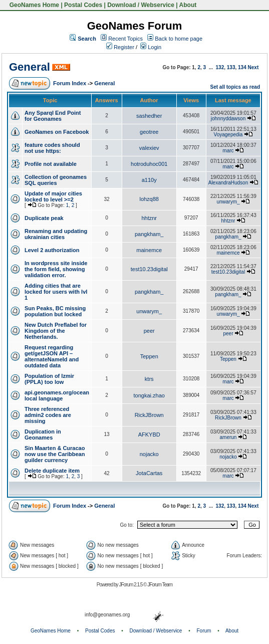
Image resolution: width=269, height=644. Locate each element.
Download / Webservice (141, 5)
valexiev (149, 148)
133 (231, 67)
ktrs (149, 379)
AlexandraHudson (228, 183)
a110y (149, 180)
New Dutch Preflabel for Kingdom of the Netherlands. (56, 331)
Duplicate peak (44, 218)
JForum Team (160, 585)
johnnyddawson (228, 119)
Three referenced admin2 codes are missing (48, 415)
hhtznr (149, 218)
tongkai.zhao (149, 395)
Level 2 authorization (52, 250)
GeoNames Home (33, 5)
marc (228, 151)
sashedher (149, 116)
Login (151, 47)
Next (253, 67)
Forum (204, 631)
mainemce (149, 250)
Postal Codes (83, 5)
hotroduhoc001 (149, 164)
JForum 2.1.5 (131, 585)
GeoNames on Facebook (57, 132)
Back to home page (179, 39)
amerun (228, 437)
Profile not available (51, 164)
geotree (149, 132)
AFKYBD (149, 435)
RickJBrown (149, 415)
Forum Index (70, 83)
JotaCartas (149, 473)
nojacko (149, 454)
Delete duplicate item (52, 471)
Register (120, 47)
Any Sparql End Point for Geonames (53, 116)
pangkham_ (149, 234)
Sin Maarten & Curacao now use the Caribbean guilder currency (55, 454)
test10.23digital (149, 269)
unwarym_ (228, 202)
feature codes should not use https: (52, 148)
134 (242, 67)
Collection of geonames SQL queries (56, 180)
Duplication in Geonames (43, 435)
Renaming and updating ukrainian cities (56, 234)
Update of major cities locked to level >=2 (53, 196)
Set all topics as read (235, 87)
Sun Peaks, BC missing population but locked (55, 311)
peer (149, 331)
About (188, 5)
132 (220, 67)
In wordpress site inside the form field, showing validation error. (56, 269)
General (30, 67)
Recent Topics (125, 39)
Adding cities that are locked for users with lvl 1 (56, 292)
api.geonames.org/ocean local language (57, 395)
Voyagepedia (228, 135)
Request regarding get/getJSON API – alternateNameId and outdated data (52, 356)
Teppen (149, 356)
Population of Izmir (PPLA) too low (49, 379)
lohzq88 (149, 199)
